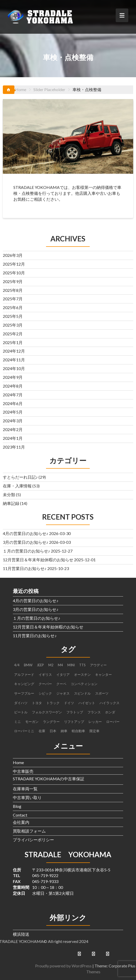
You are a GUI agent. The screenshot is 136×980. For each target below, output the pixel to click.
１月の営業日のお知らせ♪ (26, 551)
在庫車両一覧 (25, 789)
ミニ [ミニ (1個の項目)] (17, 722)
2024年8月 (13, 386)
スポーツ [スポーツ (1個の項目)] (102, 693)
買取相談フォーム (29, 831)
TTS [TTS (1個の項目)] (82, 665)
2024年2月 (13, 429)
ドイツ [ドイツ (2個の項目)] (69, 703)
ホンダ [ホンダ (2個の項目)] (110, 712)
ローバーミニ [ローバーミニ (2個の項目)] (24, 731)
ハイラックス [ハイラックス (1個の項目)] (110, 703)
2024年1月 (13, 438)
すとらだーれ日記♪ (20, 477)
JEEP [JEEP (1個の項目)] (40, 665)
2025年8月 (13, 290)
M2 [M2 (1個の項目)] (51, 665)
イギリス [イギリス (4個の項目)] (45, 675)
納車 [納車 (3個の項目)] (64, 731)
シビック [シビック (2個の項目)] (45, 693)
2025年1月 (13, 342)
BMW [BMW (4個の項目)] (28, 665)
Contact (20, 815)
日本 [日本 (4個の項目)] (53, 731)
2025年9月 (13, 281)
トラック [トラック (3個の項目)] (53, 703)
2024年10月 (14, 368)
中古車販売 (23, 771)
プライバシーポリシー (33, 840)
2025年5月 (13, 316)
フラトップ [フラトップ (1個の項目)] (75, 712)
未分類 (9, 495)
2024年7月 (13, 395)
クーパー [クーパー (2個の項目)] (45, 684)
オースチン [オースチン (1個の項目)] (82, 675)
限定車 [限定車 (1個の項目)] (94, 731)
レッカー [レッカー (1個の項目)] (95, 722)
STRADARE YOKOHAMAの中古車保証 (49, 779)
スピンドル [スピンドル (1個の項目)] (82, 693)
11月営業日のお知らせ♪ (25, 568)
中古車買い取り (27, 797)
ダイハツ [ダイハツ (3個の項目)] (21, 703)
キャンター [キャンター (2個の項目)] (103, 675)
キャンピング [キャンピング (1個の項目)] (24, 684)
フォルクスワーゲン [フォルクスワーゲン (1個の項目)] (47, 712)
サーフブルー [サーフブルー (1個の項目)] (24, 693)
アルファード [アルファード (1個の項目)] (24, 675)
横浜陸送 (21, 934)
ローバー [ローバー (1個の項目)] (113, 722)
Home (18, 762)
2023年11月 (14, 447)
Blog (17, 806)
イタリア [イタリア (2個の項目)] (63, 675)
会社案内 (21, 822)
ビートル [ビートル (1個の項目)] (21, 712)
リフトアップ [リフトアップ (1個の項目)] (74, 722)
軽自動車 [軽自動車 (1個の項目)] (78, 731)
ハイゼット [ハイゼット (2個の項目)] (87, 703)
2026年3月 (13, 255)
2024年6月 (13, 403)
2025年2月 (13, 334)
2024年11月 (14, 360)
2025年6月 (13, 307)
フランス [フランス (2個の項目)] (94, 712)
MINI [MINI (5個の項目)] (71, 665)
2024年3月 (13, 421)
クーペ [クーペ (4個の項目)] (61, 684)
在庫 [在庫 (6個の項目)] (42, 731)
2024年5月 (13, 412)
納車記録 (11, 503)
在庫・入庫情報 (17, 486)
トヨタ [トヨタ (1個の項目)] (37, 703)
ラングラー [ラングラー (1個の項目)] (51, 722)
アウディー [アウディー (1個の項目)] (98, 665)
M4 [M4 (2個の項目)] (60, 665)
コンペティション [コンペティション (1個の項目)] (84, 684)
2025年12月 (14, 264)
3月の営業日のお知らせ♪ (26, 542)
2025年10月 (14, 273)
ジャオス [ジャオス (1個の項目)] (63, 693)
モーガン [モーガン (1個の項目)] (32, 722)
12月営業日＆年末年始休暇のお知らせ (38, 560)
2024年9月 (13, 377)
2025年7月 (13, 299)
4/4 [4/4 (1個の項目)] (17, 665)
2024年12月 (14, 351)
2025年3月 (13, 325)
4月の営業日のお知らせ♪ (26, 533)
